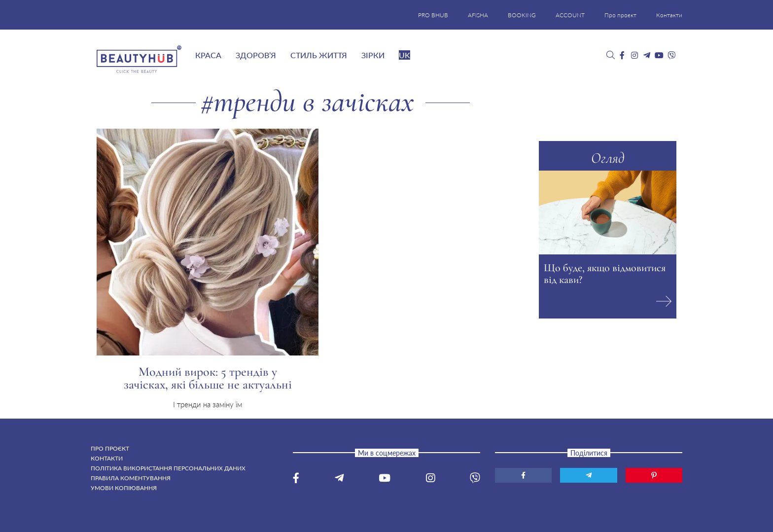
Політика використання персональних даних (168, 468)
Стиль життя (319, 55)
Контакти (669, 15)
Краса (208, 55)
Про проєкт (620, 15)
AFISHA (478, 15)
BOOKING (522, 15)
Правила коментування (131, 478)
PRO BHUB (433, 15)
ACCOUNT (570, 15)
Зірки (373, 55)
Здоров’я (256, 55)
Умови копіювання (124, 488)
